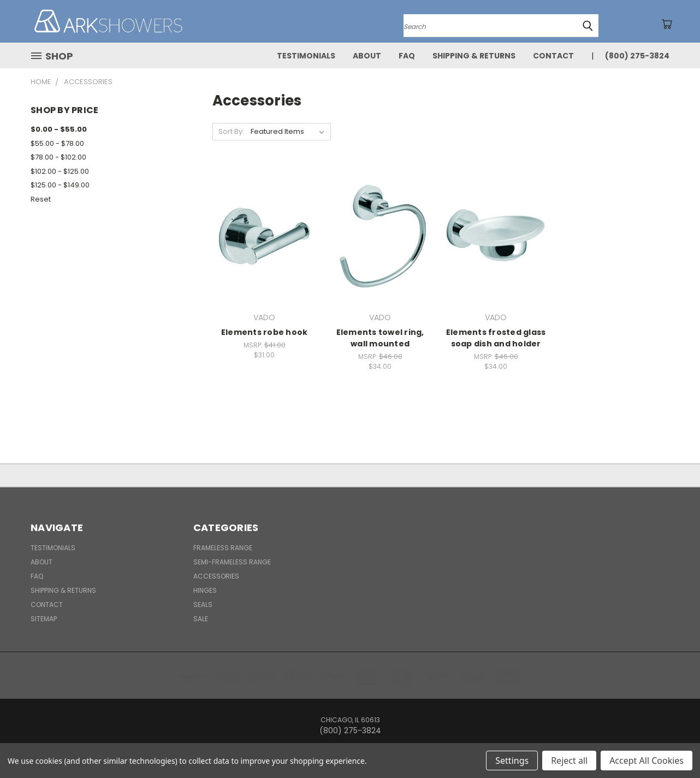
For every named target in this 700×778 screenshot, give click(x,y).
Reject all (569, 761)
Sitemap (44, 619)
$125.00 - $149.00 (60, 185)
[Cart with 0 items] (667, 24)
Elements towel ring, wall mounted (380, 338)
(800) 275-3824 (637, 56)
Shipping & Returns (474, 56)
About (367, 56)
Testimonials (306, 56)
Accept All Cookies (646, 761)
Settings (512, 761)
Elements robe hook (265, 332)
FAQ (407, 56)
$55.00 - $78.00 (57, 143)
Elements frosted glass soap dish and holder (496, 338)
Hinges (205, 590)
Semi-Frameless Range (232, 562)
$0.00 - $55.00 (59, 129)
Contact (553, 56)
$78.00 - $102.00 (58, 157)
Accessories (216, 576)
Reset (41, 199)
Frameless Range (223, 548)
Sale (201, 619)
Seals (203, 605)
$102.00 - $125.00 (60, 171)
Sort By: (231, 131)
